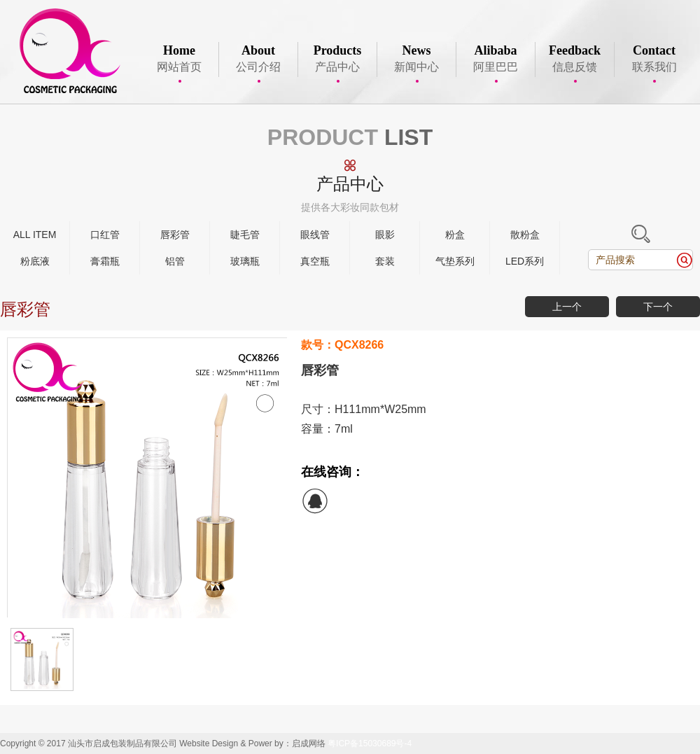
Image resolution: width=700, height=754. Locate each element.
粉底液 (35, 261)
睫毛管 (245, 235)
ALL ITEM (35, 235)
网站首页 (179, 60)
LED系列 (525, 261)
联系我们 (654, 60)
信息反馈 (575, 60)
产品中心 (337, 60)
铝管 (175, 261)
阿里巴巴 (496, 60)
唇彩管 (175, 235)
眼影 (385, 235)
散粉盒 (525, 235)
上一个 (567, 307)
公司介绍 (258, 60)
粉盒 (455, 235)
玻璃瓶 (245, 261)
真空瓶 (315, 261)
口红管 (105, 235)
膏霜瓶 (105, 261)
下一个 (658, 307)
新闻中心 (416, 60)
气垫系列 (455, 261)
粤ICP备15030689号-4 (370, 743)
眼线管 (315, 235)
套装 (385, 261)
